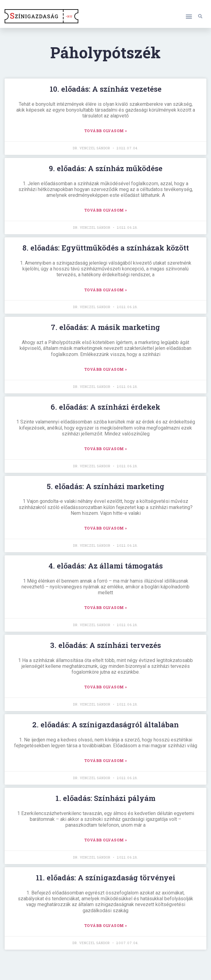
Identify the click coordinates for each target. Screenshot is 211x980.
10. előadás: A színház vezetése (106, 89)
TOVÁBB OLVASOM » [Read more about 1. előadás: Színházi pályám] (106, 840)
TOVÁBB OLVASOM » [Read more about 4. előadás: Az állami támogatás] (106, 607)
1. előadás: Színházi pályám (105, 798)
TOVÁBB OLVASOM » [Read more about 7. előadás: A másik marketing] (106, 369)
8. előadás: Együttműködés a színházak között (106, 248)
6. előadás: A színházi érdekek (105, 407)
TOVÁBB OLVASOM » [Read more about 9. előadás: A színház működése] (106, 210)
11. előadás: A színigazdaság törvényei (106, 878)
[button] (189, 16)
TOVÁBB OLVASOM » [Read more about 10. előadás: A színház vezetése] (106, 131)
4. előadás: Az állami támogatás (106, 566)
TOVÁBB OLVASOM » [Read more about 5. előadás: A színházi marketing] (106, 528)
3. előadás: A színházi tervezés (105, 645)
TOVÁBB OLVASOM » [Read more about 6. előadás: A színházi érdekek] (106, 449)
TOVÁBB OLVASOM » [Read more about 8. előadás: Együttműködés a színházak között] (106, 290)
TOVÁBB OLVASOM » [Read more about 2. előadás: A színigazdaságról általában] (106, 760)
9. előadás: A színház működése (106, 168)
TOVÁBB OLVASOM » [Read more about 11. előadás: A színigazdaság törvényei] (106, 925)
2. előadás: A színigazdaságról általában (105, 725)
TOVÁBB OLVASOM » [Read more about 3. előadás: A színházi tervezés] (106, 687)
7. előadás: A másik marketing (105, 327)
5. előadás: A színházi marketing (105, 486)
